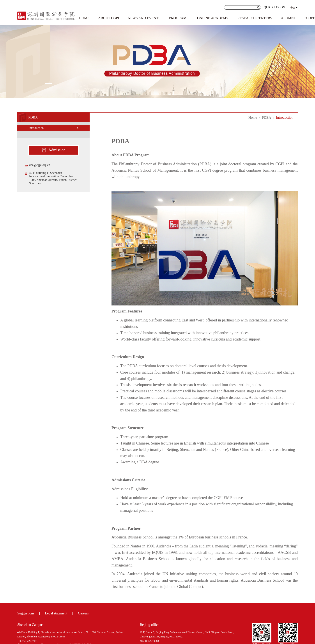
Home (253, 117)
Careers (83, 613)
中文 (293, 7)
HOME (84, 18)
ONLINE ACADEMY (213, 18)
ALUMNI (288, 18)
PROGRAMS (179, 18)
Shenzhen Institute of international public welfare (46, 15)
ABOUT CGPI (109, 18)
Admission (53, 150)
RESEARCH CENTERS (255, 18)
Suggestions (26, 613)
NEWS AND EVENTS (144, 18)
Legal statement (56, 613)
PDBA (266, 117)
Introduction (285, 117)
